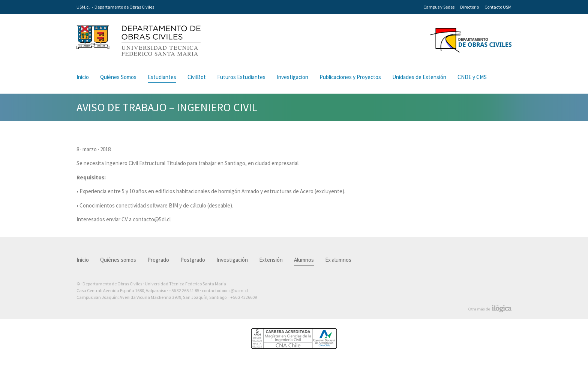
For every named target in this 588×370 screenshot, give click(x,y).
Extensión (271, 260)
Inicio (83, 77)
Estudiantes (162, 77)
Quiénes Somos (118, 77)
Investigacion (292, 77)
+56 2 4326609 (244, 297)
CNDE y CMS (472, 77)
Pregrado (158, 260)
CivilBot (197, 77)
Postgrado (193, 260)
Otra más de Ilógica (490, 309)
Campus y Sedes (439, 7)
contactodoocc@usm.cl (225, 290)
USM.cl (83, 7)
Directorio (469, 7)
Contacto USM (498, 7)
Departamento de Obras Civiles (124, 7)
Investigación (232, 260)
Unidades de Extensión (419, 77)
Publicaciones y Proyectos (350, 77)
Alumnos (304, 260)
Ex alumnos (338, 260)
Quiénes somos (118, 260)
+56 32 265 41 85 (184, 290)
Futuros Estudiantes (241, 77)
